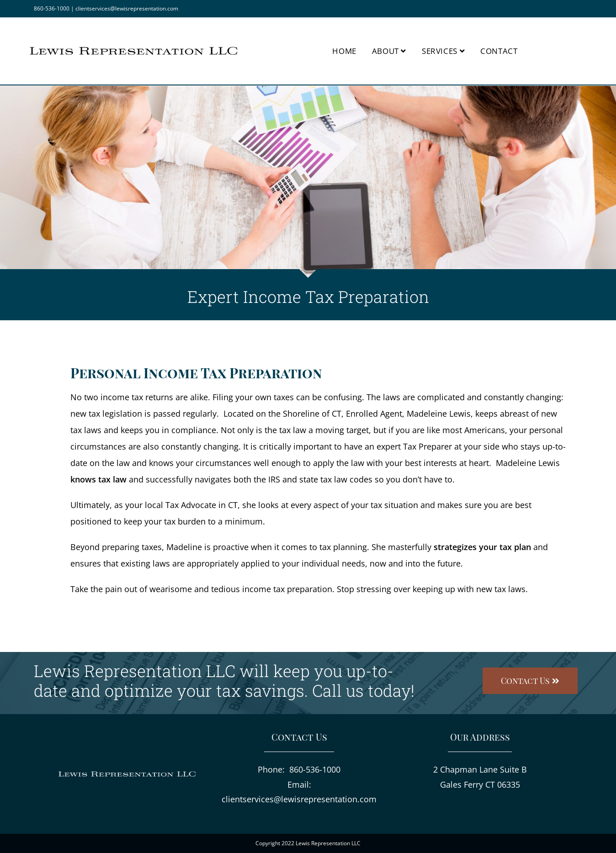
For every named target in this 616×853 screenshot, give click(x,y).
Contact (499, 51)
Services (443, 51)
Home (344, 51)
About (389, 51)
